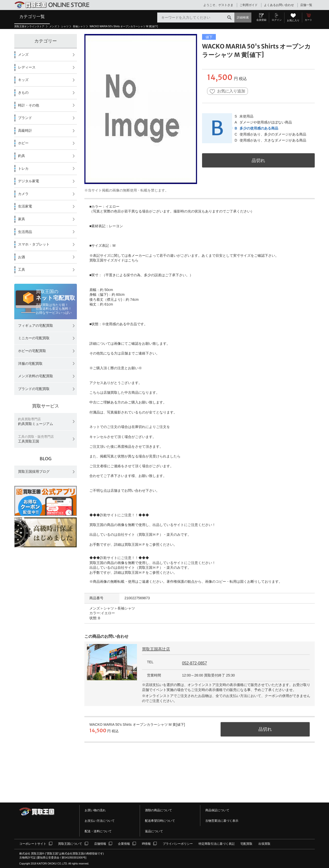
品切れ (258, 160)
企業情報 (124, 844)
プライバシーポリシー (178, 844)
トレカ (23, 168)
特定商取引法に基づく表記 (217, 844)
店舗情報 (100, 844)
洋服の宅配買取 (30, 363)
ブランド (25, 118)
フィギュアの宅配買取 (36, 325)
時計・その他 (29, 105)
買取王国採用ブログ (34, 471)
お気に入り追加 (227, 91)
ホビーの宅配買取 (32, 351)
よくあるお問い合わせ (279, 5)
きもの (23, 92)
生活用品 (25, 232)
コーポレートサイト (33, 844)
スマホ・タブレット (34, 244)
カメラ (23, 194)
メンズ (53, 26)
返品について (154, 831)
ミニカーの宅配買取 (34, 338)
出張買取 (264, 844)
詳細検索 (243, 17)
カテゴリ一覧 (32, 16)
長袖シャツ (79, 26)
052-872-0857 (195, 663)
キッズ (23, 80)
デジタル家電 (29, 181)
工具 (22, 269)
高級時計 (25, 130)
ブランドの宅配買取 (34, 389)
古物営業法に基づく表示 (222, 821)
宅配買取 (246, 844)
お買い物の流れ (95, 810)
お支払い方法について (100, 821)
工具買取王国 (36, 439)
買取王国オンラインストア (30, 26)
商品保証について (217, 810)
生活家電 (25, 206)
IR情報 (146, 844)
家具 (22, 219)
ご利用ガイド (249, 5)
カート (308, 20)
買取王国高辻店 (156, 649)
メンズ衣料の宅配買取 (36, 376)
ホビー (23, 143)
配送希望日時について (160, 821)
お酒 (22, 257)
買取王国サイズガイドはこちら (114, 260)
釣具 (22, 156)
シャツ (65, 26)
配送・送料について (98, 831)
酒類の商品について (158, 810)
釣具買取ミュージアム (36, 422)
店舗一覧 (306, 5)
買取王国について (70, 844)
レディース (27, 67)
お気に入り (293, 20)
